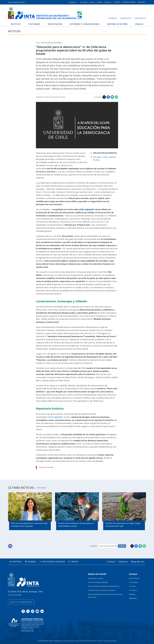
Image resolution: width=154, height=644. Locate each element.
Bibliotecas (108, 2)
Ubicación (122, 562)
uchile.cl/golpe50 (86, 209)
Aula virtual (84, 2)
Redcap (132, 594)
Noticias (15, 31)
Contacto (110, 562)
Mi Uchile (100, 2)
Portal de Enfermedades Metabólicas (104, 586)
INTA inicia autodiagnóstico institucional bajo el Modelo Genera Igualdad (29, 525)
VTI (54, 641)
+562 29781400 (15, 595)
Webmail (133, 598)
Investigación (55, 24)
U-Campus (134, 582)
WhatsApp (116, 97)
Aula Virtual (134, 578)
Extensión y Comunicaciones (84, 24)
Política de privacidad (110, 641)
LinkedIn (112, 97)
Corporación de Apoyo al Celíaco (102, 590)
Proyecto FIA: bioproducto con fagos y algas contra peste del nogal (123, 525)
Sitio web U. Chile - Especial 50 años (105, 158)
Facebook (108, 97)
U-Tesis (132, 586)
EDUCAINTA (141, 2)
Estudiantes (112, 18)
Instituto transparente (21, 602)
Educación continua (56, 562)
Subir (10, 546)
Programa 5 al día (96, 578)
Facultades (72, 2)
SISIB (50, 641)
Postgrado (35, 24)
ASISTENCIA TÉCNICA (129, 2)
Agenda (33, 562)
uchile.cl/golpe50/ (56, 417)
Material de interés (117, 24)
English (139, 24)
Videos (78, 562)
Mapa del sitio (137, 562)
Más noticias (42, 488)
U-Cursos (92, 2)
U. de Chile (99, 641)
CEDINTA (117, 2)
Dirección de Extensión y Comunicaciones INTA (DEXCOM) (77, 641)
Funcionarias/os (140, 18)
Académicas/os (126, 18)
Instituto (17, 24)
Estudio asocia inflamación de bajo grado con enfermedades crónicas (76, 525)
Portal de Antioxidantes (98, 582)
